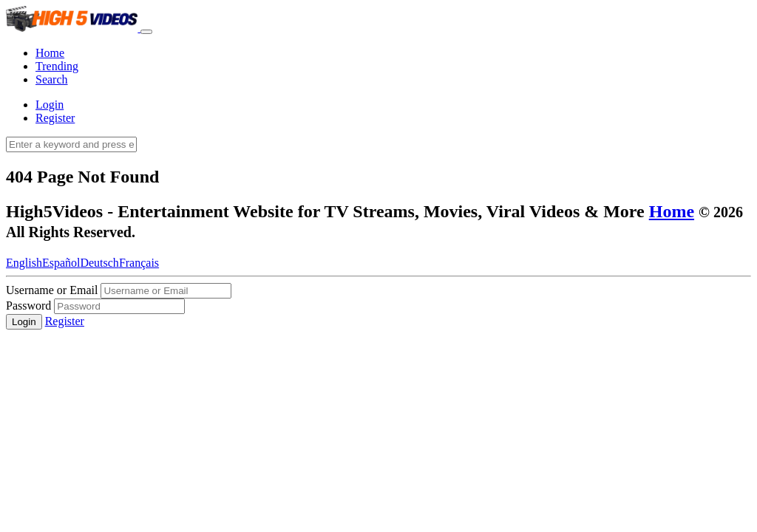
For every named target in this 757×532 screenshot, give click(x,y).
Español (61, 263)
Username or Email (52, 290)
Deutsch (99, 263)
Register (55, 118)
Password (30, 306)
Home (50, 53)
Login (50, 105)
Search (52, 79)
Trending (57, 66)
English (24, 263)
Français (139, 263)
